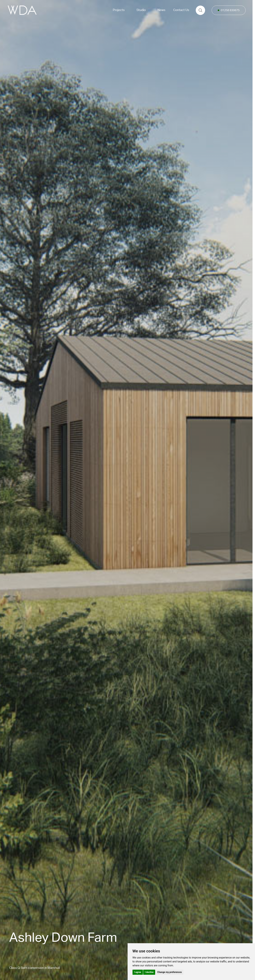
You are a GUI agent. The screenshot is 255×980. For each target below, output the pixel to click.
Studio (141, 10)
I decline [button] (149, 972)
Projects (119, 10)
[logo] (22, 10)
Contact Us (181, 10)
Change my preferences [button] (170, 972)
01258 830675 (230, 10)
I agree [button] (138, 972)
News (161, 10)
